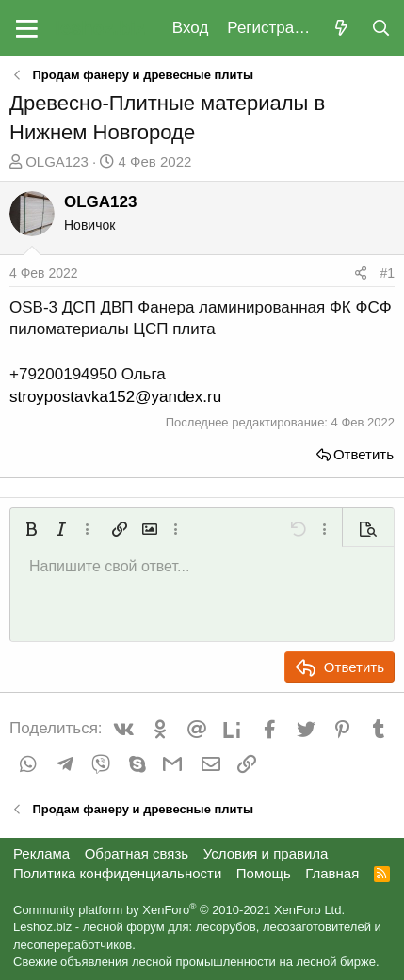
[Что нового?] (341, 29)
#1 (387, 273)
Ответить (364, 454)
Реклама (41, 853)
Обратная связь (137, 853)
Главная (332, 873)
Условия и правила (266, 853)
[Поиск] (380, 29)
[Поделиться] (361, 274)
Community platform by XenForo (179, 910)
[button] (27, 28)
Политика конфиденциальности (117, 873)
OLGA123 (57, 161)
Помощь (264, 873)
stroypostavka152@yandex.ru (115, 397)
